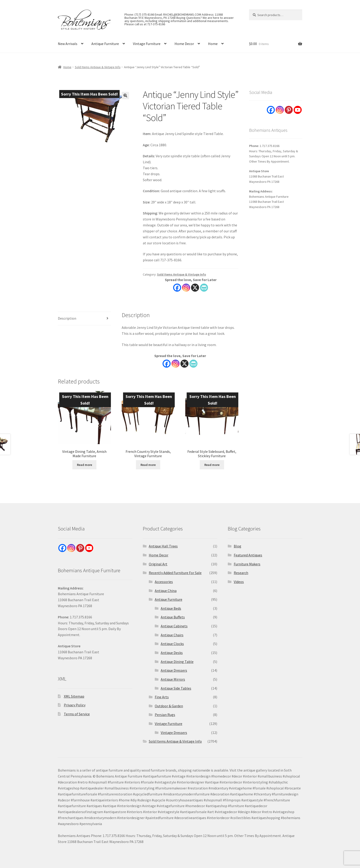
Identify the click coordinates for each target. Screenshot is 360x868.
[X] (184, 364)
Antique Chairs (172, 635)
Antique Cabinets (174, 626)
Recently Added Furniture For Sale (175, 573)
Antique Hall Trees (163, 546)
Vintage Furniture (147, 44)
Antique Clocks (172, 644)
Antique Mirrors (173, 679)
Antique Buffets (173, 617)
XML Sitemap (74, 696)
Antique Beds (171, 608)
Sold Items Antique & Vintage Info (98, 67)
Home (213, 44)
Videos (239, 582)
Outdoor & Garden (169, 706)
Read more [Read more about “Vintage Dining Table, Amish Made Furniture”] (84, 465)
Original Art (158, 564)
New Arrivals (68, 44)
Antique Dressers (174, 670)
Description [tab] (67, 318)
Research (241, 573)
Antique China (166, 591)
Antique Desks (172, 653)
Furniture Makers (247, 564)
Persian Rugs (165, 715)
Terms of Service (77, 714)
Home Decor (184, 44)
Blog (238, 546)
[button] (125, 96)
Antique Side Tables (176, 688)
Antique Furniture (105, 44)
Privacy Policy (75, 705)
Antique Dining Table (177, 662)
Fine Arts (162, 697)
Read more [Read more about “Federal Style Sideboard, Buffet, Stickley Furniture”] (212, 465)
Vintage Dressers (174, 733)
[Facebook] (167, 364)
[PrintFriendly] (193, 364)
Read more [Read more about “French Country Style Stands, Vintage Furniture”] (148, 465)
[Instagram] (176, 364)
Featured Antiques (248, 555)
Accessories (164, 582)
